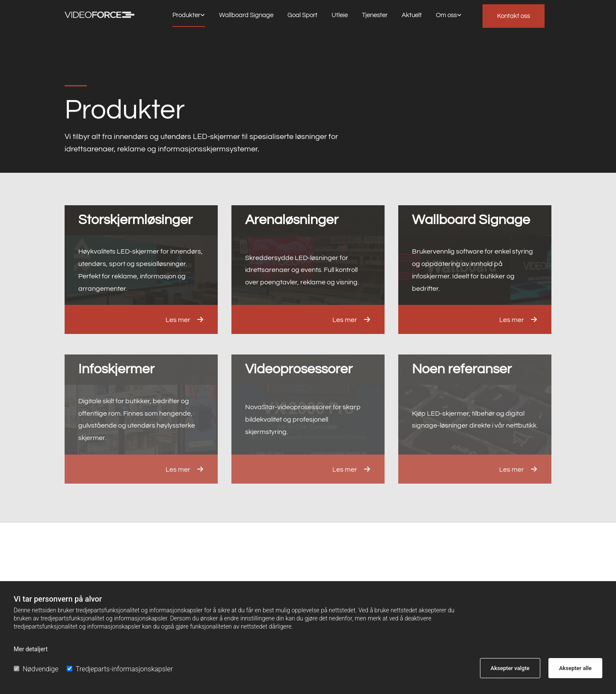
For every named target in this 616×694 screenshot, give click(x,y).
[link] (189, 16)
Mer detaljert (31, 649)
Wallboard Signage (246, 15)
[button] (514, 16)
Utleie (340, 15)
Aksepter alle (575, 668)
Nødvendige (36, 669)
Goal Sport (302, 15)
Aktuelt (412, 15)
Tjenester (375, 15)
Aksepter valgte (510, 668)
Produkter (186, 15)
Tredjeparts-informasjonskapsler (120, 669)
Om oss (446, 15)
